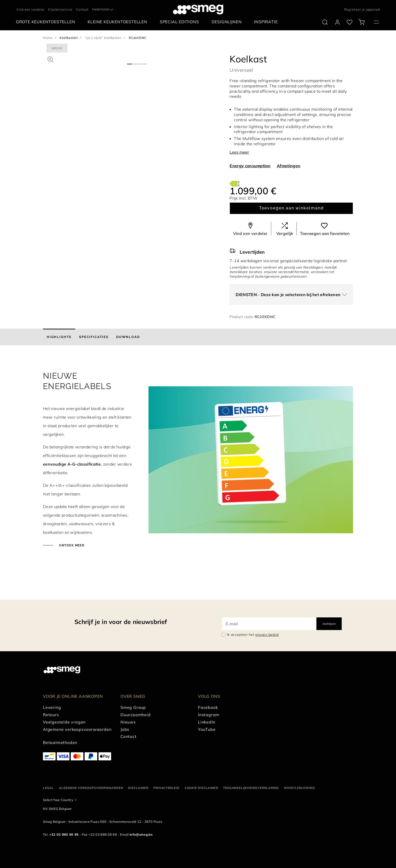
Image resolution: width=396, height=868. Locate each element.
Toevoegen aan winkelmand (291, 208)
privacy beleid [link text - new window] (267, 635)
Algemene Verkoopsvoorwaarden (91, 788)
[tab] (59, 337)
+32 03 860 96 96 (64, 834)
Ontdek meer (71, 545)
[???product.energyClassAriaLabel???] (235, 183)
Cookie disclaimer (201, 788)
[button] (50, 59)
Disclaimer (138, 788)
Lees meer (239, 152)
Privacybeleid (166, 788)
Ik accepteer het (253, 635)
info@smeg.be (141, 834)
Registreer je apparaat (362, 9)
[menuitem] (47, 22)
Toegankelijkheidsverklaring (251, 788)
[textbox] (103, 9)
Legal (48, 788)
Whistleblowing (299, 788)
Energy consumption (250, 166)
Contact (82, 9)
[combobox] (103, 9)
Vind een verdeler (30, 9)
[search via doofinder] (325, 22)
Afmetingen (289, 166)
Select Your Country (58, 800)
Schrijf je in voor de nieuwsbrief (121, 622)
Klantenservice (60, 9)
